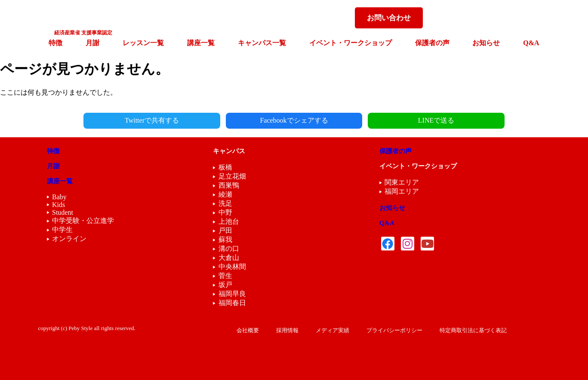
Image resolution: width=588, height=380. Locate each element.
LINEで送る (407, 120)
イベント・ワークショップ (351, 43)
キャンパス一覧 (262, 43)
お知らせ (486, 43)
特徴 (55, 43)
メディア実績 (332, 330)
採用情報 (287, 330)
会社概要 (248, 330)
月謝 (92, 43)
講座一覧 (201, 43)
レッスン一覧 (143, 43)
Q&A (531, 43)
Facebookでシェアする (294, 120)
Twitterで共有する (181, 120)
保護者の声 (432, 43)
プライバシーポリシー (394, 330)
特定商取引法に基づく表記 (473, 330)
